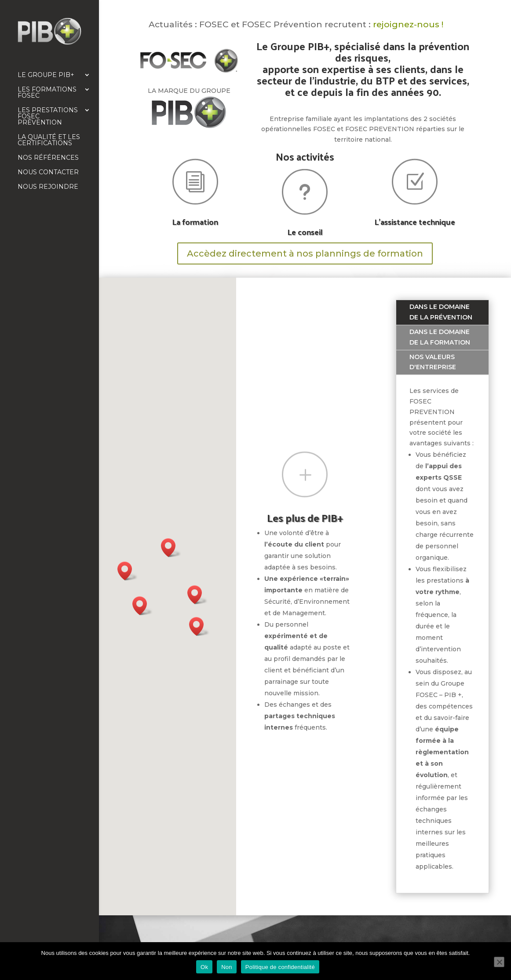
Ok (204, 967)
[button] (142, 606)
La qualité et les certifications (49, 140)
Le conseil (305, 232)
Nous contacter (48, 173)
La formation (195, 222)
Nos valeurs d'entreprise (433, 362)
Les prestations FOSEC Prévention (48, 117)
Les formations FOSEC (47, 93)
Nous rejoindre (48, 187)
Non (227, 967)
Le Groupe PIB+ (46, 75)
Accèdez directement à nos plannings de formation (305, 253)
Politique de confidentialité (280, 967)
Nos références (48, 158)
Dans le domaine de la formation (440, 337)
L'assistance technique (415, 222)
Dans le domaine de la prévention (441, 312)
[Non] (499, 962)
